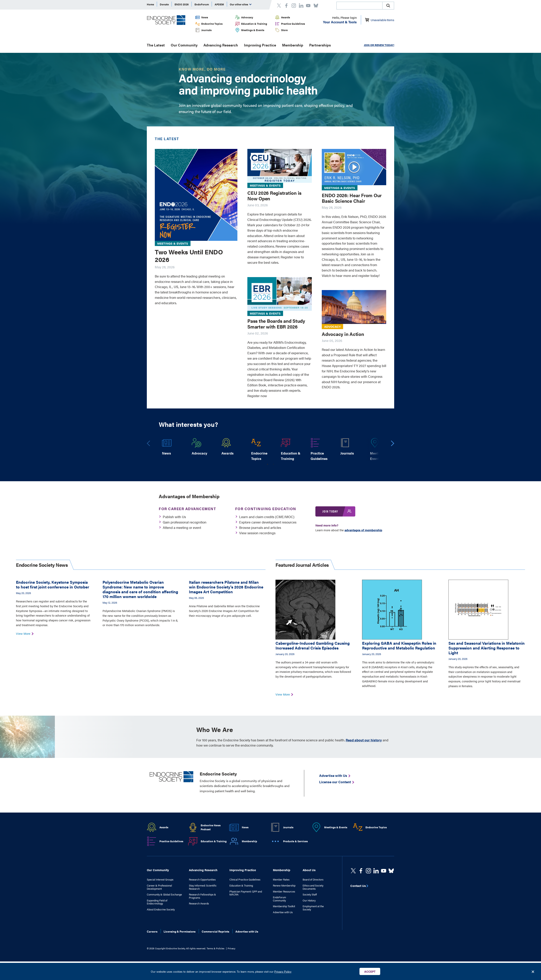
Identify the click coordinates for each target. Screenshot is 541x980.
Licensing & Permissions (180, 931)
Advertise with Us (283, 912)
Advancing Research (221, 45)
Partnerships (320, 45)
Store (284, 30)
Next (393, 445)
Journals (206, 30)
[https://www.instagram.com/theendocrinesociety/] (368, 871)
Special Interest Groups (160, 880)
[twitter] (353, 871)
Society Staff (310, 894)
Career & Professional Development (159, 887)
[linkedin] (384, 871)
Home (150, 4)
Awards (286, 17)
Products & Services (295, 841)
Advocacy (247, 17)
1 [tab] (268, 464)
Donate (164, 4)
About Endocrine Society (161, 909)
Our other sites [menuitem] (241, 4)
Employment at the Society (313, 908)
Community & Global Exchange (164, 894)
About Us (309, 870)
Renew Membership (284, 886)
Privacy (232, 948)
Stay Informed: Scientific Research (203, 887)
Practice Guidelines (293, 24)
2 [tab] (273, 464)
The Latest (156, 45)
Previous (148, 445)
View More (25, 633)
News (205, 17)
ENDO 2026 (182, 4)
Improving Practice (260, 45)
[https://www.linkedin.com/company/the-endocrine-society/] (376, 871)
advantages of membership (363, 530)
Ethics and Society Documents (313, 887)
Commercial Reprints (215, 931)
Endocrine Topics (212, 24)
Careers (152, 931)
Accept (370, 971)
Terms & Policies (216, 948)
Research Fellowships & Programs (202, 896)
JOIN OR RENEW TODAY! (379, 45)
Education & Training (254, 24)
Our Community (184, 45)
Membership (293, 45)
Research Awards (199, 903)
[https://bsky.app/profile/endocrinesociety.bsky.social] (391, 871)
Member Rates (281, 880)
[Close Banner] (533, 971)
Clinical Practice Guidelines (245, 880)
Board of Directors (313, 880)
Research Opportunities (202, 880)
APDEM (219, 4)
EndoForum (202, 4)
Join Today (330, 511)
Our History (309, 900)
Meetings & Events (253, 30)
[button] (388, 6)
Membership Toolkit (284, 906)
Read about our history (364, 740)
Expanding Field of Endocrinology (157, 902)
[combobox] (359, 6)
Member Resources (284, 891)
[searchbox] (359, 6)
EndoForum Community (279, 899)
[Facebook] (361, 871)
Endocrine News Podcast (211, 827)
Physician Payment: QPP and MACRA (246, 893)
